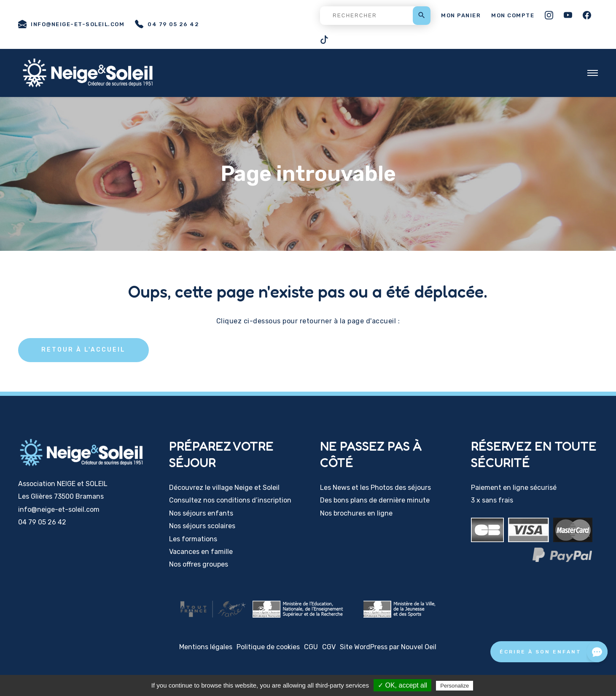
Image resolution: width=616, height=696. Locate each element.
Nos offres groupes (199, 564)
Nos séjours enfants (201, 513)
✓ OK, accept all (402, 685)
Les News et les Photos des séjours (375, 488)
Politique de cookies (268, 647)
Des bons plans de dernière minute (375, 500)
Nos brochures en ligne (356, 513)
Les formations (193, 539)
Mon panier (461, 15)
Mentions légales (206, 647)
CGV (329, 647)
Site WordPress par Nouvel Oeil (388, 647)
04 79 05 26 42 (167, 24)
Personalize (455, 686)
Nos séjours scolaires (202, 526)
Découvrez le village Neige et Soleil (224, 488)
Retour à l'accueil (83, 350)
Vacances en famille (201, 552)
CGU (311, 647)
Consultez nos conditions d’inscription (230, 500)
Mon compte (513, 15)
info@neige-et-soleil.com (71, 24)
